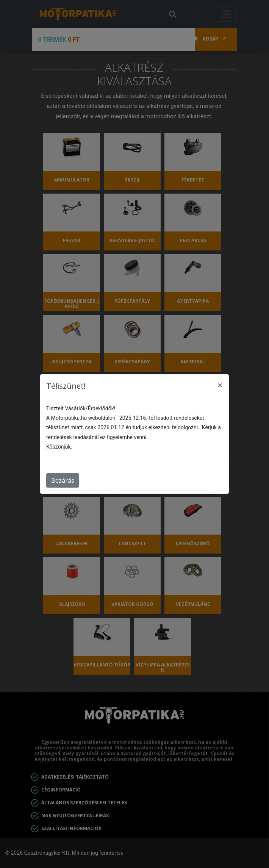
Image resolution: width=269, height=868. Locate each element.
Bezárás (63, 480)
